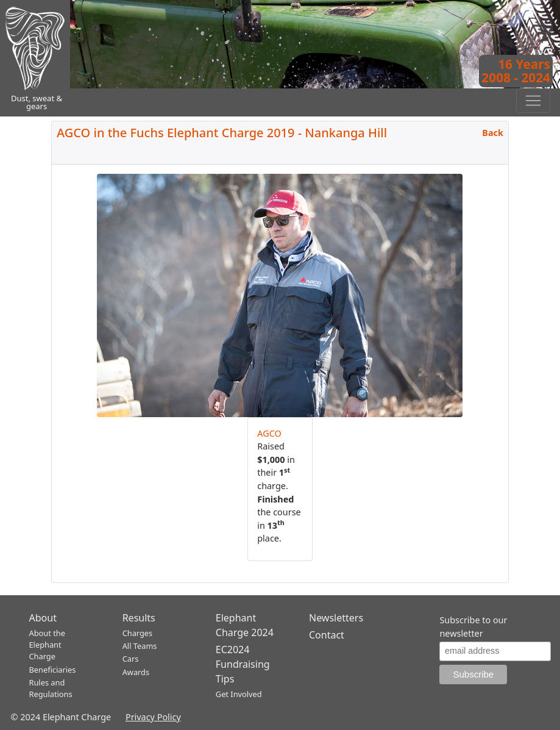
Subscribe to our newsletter (473, 627)
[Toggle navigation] (533, 101)
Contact (327, 635)
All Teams (140, 646)
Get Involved (239, 694)
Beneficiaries (53, 670)
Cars (131, 659)
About (43, 618)
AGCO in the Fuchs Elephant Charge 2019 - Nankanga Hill (222, 133)
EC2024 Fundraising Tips (243, 664)
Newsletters (336, 618)
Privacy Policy (153, 717)
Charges (138, 633)
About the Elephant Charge (47, 645)
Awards (136, 672)
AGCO (269, 433)
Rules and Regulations (51, 688)
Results (139, 618)
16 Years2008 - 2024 (516, 71)
